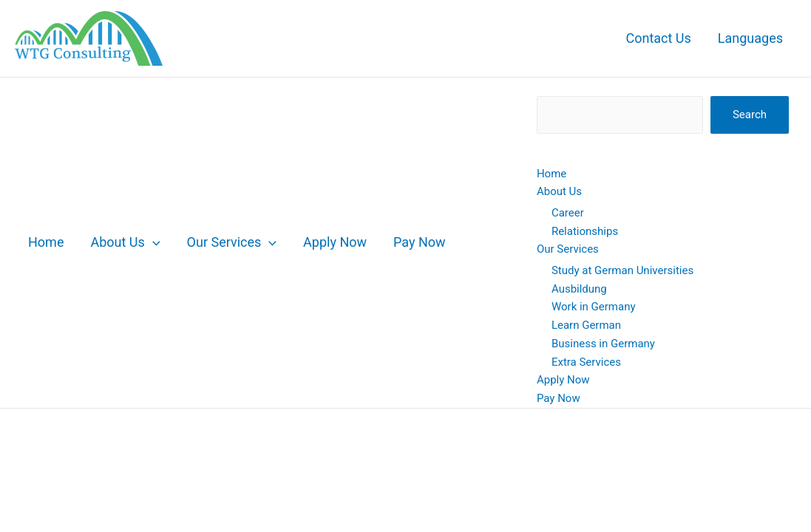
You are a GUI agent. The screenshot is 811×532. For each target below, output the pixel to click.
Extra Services (586, 362)
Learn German (586, 325)
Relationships (585, 231)
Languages (750, 38)
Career (568, 213)
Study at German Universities (622, 270)
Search (750, 115)
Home (46, 242)
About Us (125, 242)
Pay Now (420, 242)
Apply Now (335, 242)
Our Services (232, 242)
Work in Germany (594, 307)
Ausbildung (579, 289)
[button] (153, 242)
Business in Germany (603, 344)
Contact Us (658, 38)
